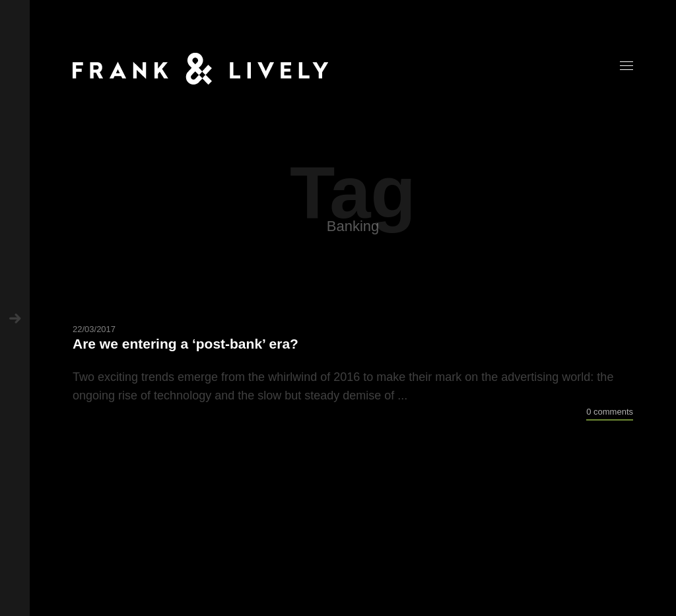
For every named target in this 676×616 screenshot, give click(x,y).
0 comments (610, 412)
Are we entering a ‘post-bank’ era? (186, 344)
